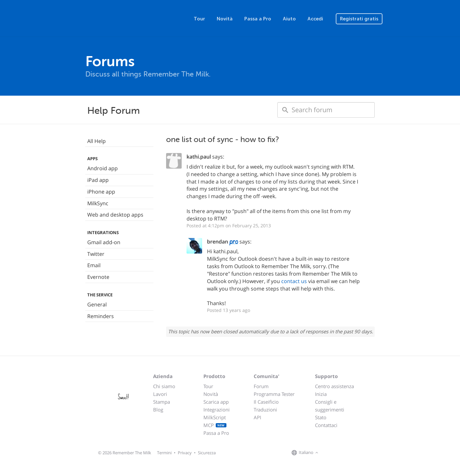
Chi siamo (164, 386)
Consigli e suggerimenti (330, 406)
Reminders (101, 316)
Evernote (98, 277)
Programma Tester (274, 394)
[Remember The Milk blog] (346, 453)
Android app (103, 168)
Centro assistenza (334, 386)
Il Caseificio (266, 402)
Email (94, 265)
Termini (164, 453)
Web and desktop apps (115, 215)
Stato (321, 417)
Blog (158, 410)
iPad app (98, 180)
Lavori (160, 394)
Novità (225, 19)
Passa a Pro (258, 19)
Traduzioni (265, 410)
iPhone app (101, 192)
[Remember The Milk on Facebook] (329, 453)
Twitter (96, 254)
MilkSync (98, 203)
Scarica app (216, 402)
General (97, 304)
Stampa (162, 402)
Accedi (315, 19)
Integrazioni (217, 410)
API (257, 417)
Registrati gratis (359, 19)
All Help (97, 141)
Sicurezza (207, 453)
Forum (261, 386)
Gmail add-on (104, 242)
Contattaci (326, 425)
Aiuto (289, 19)
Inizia (321, 394)
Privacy (185, 453)
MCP (215, 425)
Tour (199, 19)
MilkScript (215, 417)
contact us (294, 281)
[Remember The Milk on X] (338, 453)
